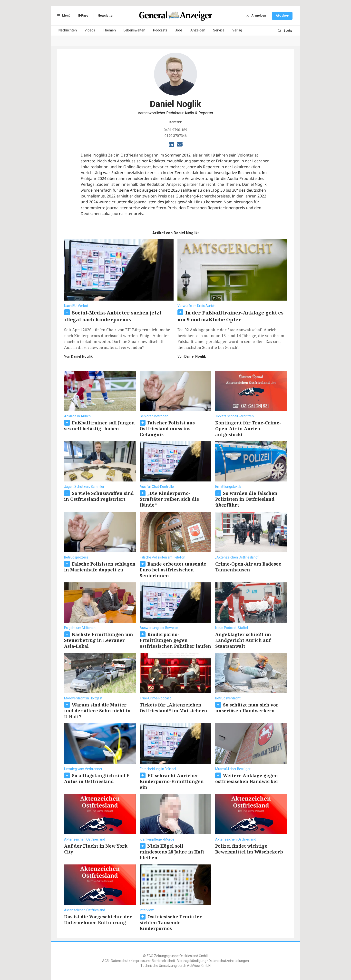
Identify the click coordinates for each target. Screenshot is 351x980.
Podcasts (160, 30)
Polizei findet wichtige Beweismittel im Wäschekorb (249, 849)
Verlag (237, 30)
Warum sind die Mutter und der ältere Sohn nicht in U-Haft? (97, 711)
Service (219, 30)
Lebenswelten (134, 30)
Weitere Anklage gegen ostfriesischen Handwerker (247, 778)
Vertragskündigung (192, 961)
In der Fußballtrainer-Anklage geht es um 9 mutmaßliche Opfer (230, 316)
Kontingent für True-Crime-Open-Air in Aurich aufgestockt (248, 429)
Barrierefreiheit (163, 961)
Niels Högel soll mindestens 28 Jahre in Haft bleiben (172, 852)
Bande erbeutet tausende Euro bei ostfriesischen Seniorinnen (173, 570)
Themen (109, 30)
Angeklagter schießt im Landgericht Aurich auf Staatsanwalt (243, 640)
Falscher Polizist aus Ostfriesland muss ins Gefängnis (167, 429)
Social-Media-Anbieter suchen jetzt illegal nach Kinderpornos (113, 316)
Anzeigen (198, 30)
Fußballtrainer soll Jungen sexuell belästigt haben (99, 426)
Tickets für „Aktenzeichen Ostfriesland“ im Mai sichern (173, 708)
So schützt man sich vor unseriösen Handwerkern (247, 708)
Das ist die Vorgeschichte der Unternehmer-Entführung (98, 920)
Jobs (179, 30)
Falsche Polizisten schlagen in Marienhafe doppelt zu (100, 567)
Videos (90, 30)
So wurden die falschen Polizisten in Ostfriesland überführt (246, 499)
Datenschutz (121, 961)
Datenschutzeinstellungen (229, 961)
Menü (63, 16)
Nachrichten (68, 30)
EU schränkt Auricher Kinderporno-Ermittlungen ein (172, 781)
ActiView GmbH (199, 966)
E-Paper (84, 16)
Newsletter (106, 16)
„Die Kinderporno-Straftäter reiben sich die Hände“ (169, 499)
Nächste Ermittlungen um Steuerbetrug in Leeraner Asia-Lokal (99, 640)
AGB (105, 961)
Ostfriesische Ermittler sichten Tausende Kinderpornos (171, 922)
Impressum (141, 961)
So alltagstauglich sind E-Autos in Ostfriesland (98, 778)
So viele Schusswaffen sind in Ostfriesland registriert (99, 496)
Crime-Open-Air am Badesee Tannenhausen (248, 567)
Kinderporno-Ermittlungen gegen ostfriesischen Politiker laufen (175, 640)
